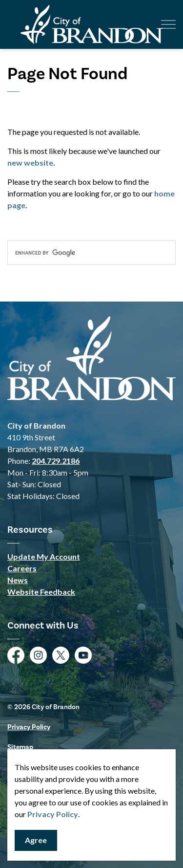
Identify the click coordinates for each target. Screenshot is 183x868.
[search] (91, 253)
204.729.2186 (56, 461)
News (18, 580)
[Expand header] (168, 24)
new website (30, 163)
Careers (22, 568)
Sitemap (20, 747)
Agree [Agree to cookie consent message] (36, 840)
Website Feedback (41, 592)
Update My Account (44, 556)
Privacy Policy (53, 814)
